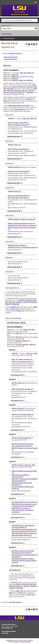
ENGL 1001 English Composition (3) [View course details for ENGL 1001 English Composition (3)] (18, 123)
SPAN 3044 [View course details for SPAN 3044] (17, 91)
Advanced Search (7, 34)
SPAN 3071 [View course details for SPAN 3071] (31, 91)
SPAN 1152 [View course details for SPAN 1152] (15, 307)
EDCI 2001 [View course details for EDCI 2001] (18, 341)
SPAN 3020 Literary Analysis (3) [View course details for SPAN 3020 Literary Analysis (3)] (17, 245)
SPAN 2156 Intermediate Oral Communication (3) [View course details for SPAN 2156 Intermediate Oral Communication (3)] (22, 226)
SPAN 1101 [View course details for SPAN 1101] (31, 73)
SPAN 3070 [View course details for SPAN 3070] (24, 91)
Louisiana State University (8, 625)
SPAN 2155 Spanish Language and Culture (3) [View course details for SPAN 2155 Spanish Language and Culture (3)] (21, 224)
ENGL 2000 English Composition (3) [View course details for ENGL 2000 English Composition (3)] (18, 198)
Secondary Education (10, 59)
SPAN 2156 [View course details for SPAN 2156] (22, 80)
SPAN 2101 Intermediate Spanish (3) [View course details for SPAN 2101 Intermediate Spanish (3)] (19, 171)
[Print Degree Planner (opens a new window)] (27, 44)
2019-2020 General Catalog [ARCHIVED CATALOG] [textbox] (17, 20)
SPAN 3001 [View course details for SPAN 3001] (25, 345)
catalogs (10, 640)
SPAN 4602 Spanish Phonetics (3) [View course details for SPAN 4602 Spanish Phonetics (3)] (22, 535)
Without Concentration (11, 57)
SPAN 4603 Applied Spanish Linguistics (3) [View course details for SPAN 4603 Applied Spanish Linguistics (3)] (24, 533)
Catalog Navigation (9, 38)
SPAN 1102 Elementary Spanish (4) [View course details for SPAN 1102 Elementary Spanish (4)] (18, 149)
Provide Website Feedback (9, 631)
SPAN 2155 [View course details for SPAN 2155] (15, 80)
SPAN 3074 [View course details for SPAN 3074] (21, 93)
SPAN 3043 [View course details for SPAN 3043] (10, 91)
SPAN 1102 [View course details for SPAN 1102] (15, 75)
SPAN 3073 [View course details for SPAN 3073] (14, 93)
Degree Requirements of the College (19, 106)
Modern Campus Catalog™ (23, 642)
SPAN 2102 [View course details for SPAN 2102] (15, 79)
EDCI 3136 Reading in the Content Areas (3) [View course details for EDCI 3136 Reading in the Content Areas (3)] (25, 502)
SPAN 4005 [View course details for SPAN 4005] (10, 89)
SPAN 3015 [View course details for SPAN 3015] (22, 300)
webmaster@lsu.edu (7, 628)
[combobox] (19, 20)
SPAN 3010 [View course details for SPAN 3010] (29, 80)
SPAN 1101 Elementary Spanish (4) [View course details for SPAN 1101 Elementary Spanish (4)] (18, 125)
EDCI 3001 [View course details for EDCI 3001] (18, 345)
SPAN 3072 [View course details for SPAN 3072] (7, 93)
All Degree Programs (15, 53)
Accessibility (5, 633)
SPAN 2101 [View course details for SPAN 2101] (15, 77)
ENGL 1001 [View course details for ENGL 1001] (24, 73)
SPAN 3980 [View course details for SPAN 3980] (29, 93)
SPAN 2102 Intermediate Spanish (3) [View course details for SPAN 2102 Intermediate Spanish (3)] (19, 196)
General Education (19, 109)
